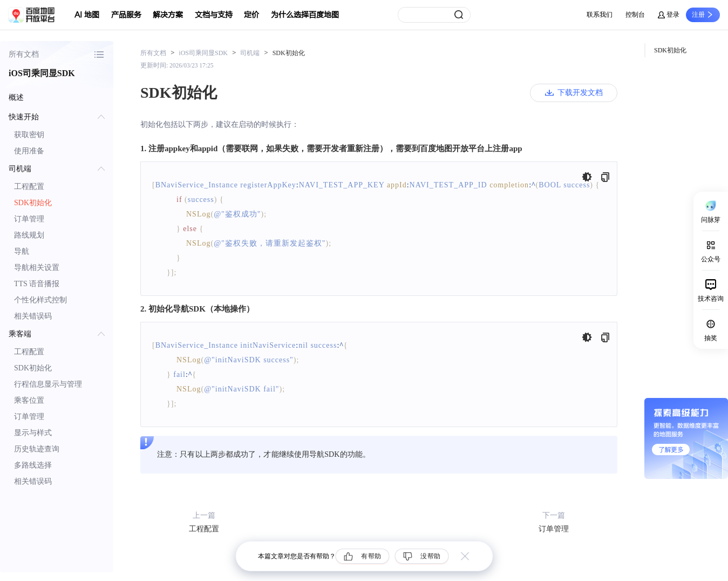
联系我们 (600, 15)
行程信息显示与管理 (48, 384)
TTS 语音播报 (37, 284)
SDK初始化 (33, 203)
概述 (16, 97)
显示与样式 (33, 433)
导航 (22, 251)
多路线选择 (33, 465)
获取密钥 (29, 135)
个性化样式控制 (40, 300)
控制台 (635, 15)
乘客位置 (29, 400)
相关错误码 (33, 316)
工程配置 (29, 187)
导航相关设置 (37, 268)
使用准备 (29, 151)
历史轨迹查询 (37, 449)
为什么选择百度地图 (305, 15)
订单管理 (29, 219)
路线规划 (29, 235)
